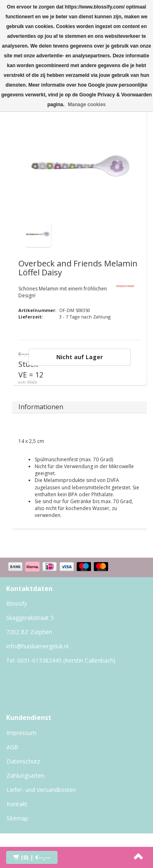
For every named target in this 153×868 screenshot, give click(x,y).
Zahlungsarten (25, 775)
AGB (12, 747)
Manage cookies (87, 105)
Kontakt (17, 804)
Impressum (21, 733)
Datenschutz (23, 761)
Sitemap (17, 818)
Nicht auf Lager (80, 357)
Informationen (41, 407)
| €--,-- (32, 857)
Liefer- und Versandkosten (41, 790)
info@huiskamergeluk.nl (37, 646)
